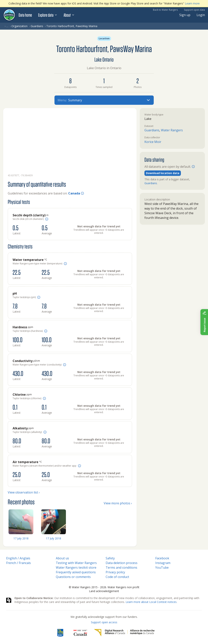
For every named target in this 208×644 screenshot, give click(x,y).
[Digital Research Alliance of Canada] (124, 633)
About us (62, 558)
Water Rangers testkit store (76, 567)
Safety (110, 558)
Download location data (163, 173)
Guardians (37, 26)
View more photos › (118, 503)
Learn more (192, 3)
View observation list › (24, 492)
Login (201, 15)
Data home (25, 15)
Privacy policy (115, 572)
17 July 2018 (21, 538)
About (69, 15)
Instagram (163, 563)
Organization (19, 26)
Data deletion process (122, 563)
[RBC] (60, 633)
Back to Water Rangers (165, 10)
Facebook (162, 558)
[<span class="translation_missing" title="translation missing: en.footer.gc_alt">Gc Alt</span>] (80, 633)
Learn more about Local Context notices (151, 602)
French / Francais (19, 563)
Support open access (104, 622)
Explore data (48, 15)
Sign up (185, 15)
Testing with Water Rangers (76, 563)
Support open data (194, 10)
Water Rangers (172, 130)
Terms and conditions (121, 567)
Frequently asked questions (76, 572)
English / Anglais (18, 558)
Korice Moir (153, 142)
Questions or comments (73, 577)
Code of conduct (117, 577)
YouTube (162, 567)
